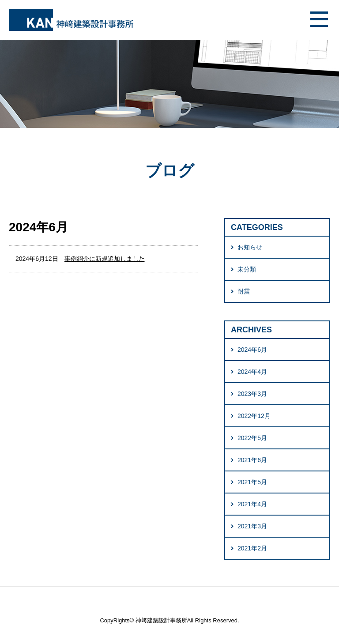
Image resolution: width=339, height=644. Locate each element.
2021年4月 (252, 504)
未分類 (247, 269)
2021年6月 (252, 460)
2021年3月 (252, 526)
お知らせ (250, 247)
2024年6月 (252, 350)
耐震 (244, 291)
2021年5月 (252, 482)
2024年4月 (252, 372)
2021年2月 (252, 548)
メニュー (319, 20)
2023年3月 (252, 394)
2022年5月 (252, 438)
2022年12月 (254, 416)
